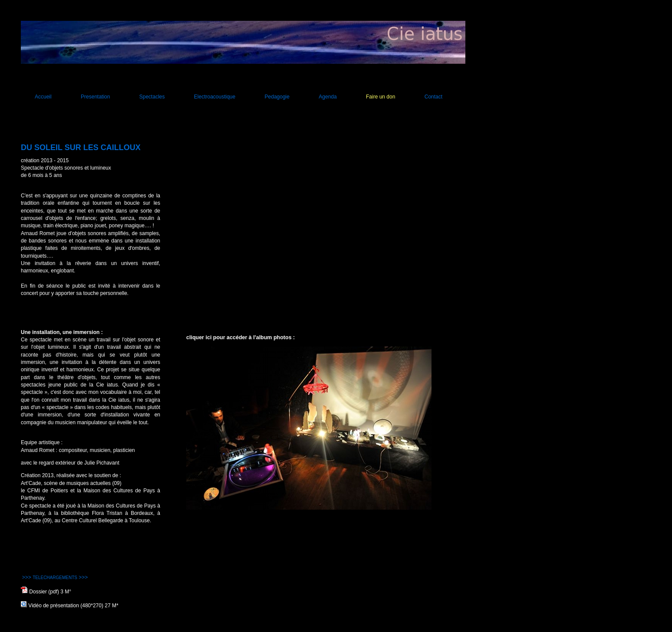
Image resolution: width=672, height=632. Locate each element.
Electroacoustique (215, 97)
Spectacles (152, 97)
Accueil (43, 97)
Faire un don (380, 97)
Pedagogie (277, 97)
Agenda (328, 97)
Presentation (95, 97)
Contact (433, 97)
